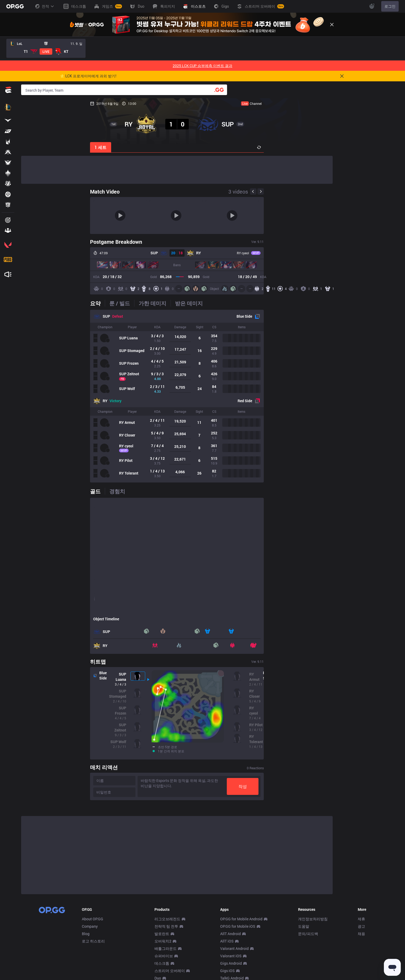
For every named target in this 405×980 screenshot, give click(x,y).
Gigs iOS (227, 971)
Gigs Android (231, 963)
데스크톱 (162, 963)
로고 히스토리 (93, 941)
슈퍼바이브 (164, 956)
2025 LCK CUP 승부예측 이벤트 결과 (202, 66)
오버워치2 (163, 941)
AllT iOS (227, 941)
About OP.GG (93, 919)
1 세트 (32, 147)
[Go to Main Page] (15, 6)
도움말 (304, 926)
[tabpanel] (177, 396)
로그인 (390, 6)
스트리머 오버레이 (170, 971)
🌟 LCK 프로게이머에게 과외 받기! (88, 76)
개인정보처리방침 (313, 919)
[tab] (29, 303)
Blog (86, 934)
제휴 (361, 919)
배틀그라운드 (166, 948)
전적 (44, 6)
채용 (361, 934)
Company (90, 926)
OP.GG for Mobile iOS (238, 926)
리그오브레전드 (167, 919)
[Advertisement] (177, 170)
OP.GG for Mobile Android (241, 919)
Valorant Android (234, 948)
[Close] (332, 25)
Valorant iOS (231, 956)
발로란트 (162, 934)
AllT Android (230, 934)
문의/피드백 (308, 934)
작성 (312, 786)
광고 (361, 926)
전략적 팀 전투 (166, 926)
